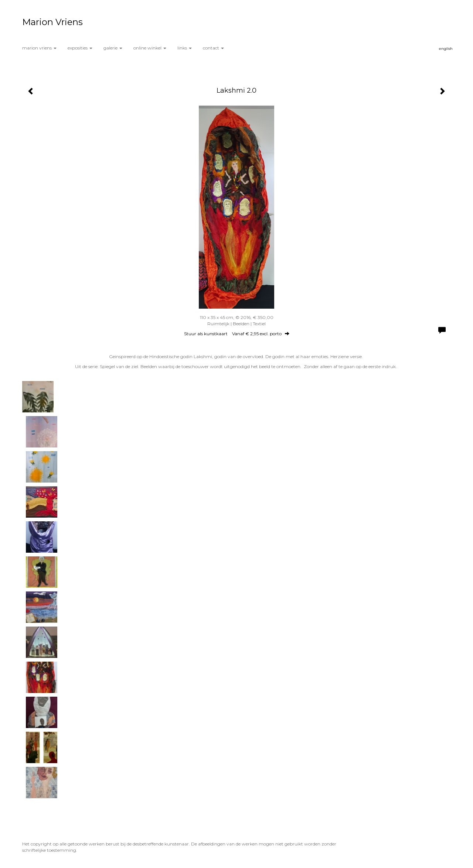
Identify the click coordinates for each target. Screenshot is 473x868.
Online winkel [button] (150, 48)
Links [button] (185, 48)
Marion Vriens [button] (39, 48)
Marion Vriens (52, 22)
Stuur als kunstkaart (237, 334)
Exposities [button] (80, 48)
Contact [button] (213, 48)
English (446, 49)
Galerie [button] (113, 48)
